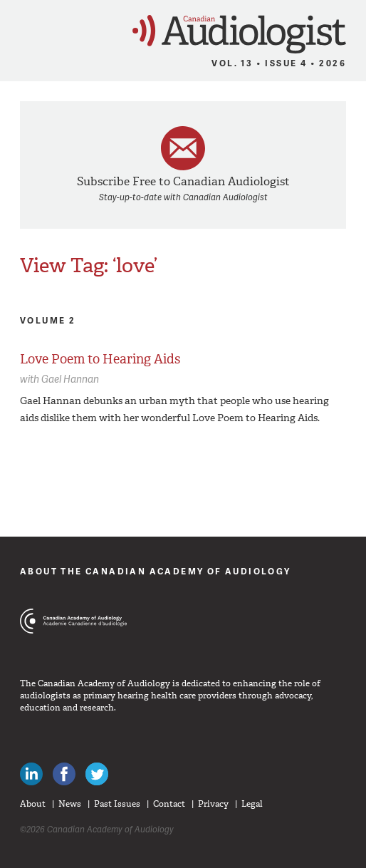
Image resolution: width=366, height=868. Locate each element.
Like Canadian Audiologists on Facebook (64, 774)
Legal (252, 804)
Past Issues (117, 804)
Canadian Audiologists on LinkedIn (31, 774)
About (33, 804)
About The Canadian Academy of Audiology (156, 571)
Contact (169, 804)
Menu (17, 30)
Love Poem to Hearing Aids (100, 359)
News (70, 804)
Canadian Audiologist (239, 35)
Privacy (213, 804)
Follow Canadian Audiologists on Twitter (97, 774)
